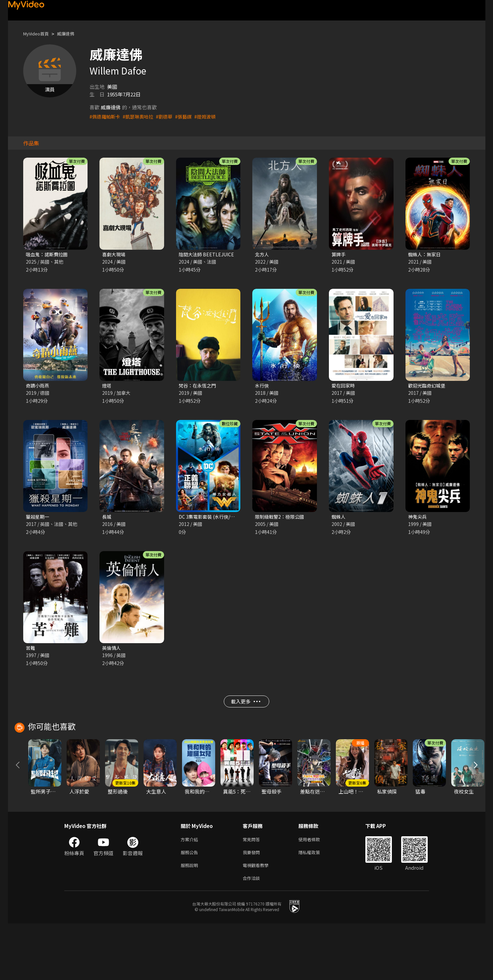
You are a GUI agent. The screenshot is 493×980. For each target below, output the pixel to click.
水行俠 (262, 386)
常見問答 (253, 892)
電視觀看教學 (258, 920)
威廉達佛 (72, 34)
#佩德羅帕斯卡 (106, 116)
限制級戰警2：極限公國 (281, 518)
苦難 (31, 650)
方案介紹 (191, 892)
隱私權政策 (315, 906)
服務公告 (191, 906)
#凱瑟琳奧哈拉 (141, 116)
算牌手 (339, 255)
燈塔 (107, 386)
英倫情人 (112, 650)
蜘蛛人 (339, 518)
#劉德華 (169, 116)
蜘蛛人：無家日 (426, 255)
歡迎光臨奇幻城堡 (428, 386)
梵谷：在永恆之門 (199, 386)
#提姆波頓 (212, 116)
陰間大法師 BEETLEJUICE (208, 255)
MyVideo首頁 (38, 34)
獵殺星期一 (38, 518)
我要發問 (253, 906)
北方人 (262, 255)
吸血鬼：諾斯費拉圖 (48, 255)
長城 (107, 518)
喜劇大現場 (115, 255)
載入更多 (246, 706)
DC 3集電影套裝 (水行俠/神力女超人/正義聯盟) (230, 518)
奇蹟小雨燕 (38, 386)
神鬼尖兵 (418, 518)
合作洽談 (253, 934)
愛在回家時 (344, 386)
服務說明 (191, 920)
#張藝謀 (189, 116)
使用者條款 (315, 892)
